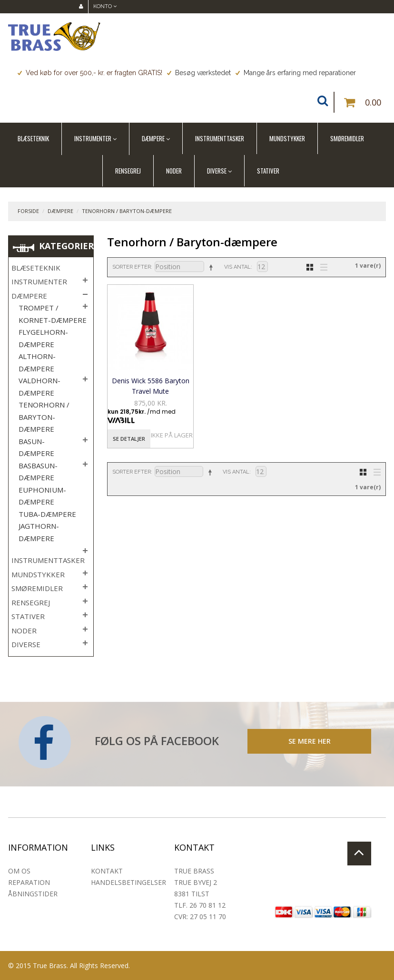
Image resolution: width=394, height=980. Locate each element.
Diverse (217, 171)
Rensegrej (128, 171)
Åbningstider (33, 894)
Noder (174, 171)
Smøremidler (347, 138)
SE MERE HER (310, 741)
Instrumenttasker (220, 138)
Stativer (268, 171)
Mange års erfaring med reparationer (296, 73)
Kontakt (107, 871)
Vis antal (237, 267)
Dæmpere (153, 138)
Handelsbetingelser (128, 882)
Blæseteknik (33, 138)
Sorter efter (132, 267)
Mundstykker (287, 138)
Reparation (29, 882)
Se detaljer (129, 439)
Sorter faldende (210, 267)
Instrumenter (93, 138)
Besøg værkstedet (199, 73)
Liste (321, 266)
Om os (19, 871)
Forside (28, 211)
